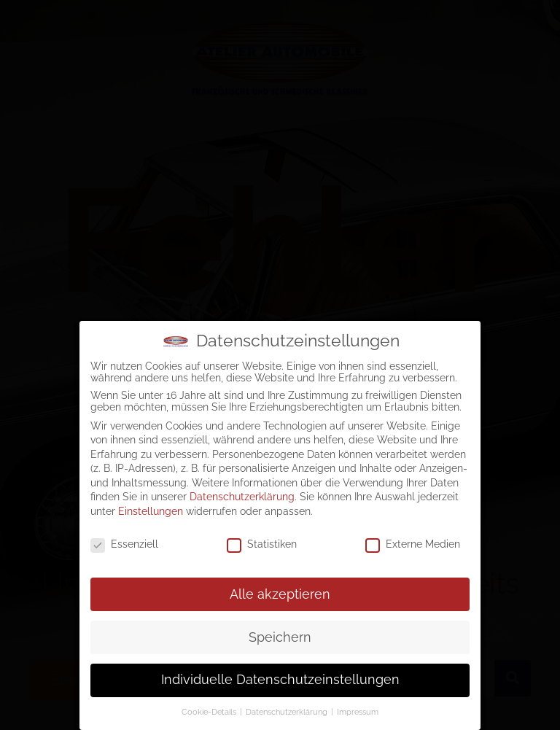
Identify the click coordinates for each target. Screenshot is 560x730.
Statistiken (262, 541)
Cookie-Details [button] (210, 709)
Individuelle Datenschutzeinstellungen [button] (280, 677)
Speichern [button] (280, 634)
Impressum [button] (358, 709)
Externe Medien (413, 541)
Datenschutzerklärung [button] (288, 709)
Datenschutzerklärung (242, 494)
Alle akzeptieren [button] (280, 591)
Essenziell (124, 541)
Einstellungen (151, 508)
